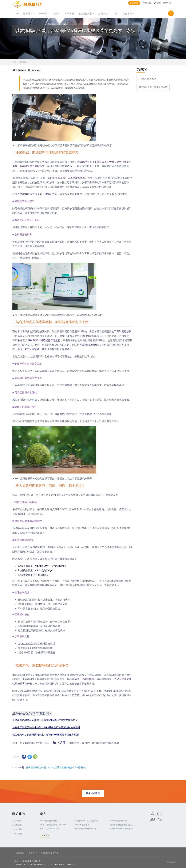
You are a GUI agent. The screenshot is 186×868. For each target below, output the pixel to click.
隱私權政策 (171, 862)
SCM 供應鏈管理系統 (50, 828)
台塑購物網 (19, 853)
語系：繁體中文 (164, 3)
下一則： (51, 767)
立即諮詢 (134, 3)
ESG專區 (44, 13)
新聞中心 (104, 13)
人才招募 (18, 829)
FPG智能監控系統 (147, 79)
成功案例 (69, 13)
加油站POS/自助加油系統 (87, 820)
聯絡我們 (18, 833)
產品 (57, 13)
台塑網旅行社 (33, 853)
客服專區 (128, 13)
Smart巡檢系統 (83, 824)
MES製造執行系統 (119, 820)
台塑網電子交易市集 (50, 853)
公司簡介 (18, 821)
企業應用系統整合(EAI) (86, 828)
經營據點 (18, 825)
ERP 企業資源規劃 (49, 820)
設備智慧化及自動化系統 (122, 824)
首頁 (14, 62)
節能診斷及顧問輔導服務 (122, 828)
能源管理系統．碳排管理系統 (153, 87)
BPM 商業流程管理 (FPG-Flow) (54, 824)
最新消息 (156, 819)
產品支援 (147, 3)
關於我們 (29, 13)
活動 (116, 13)
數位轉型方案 (86, 13)
